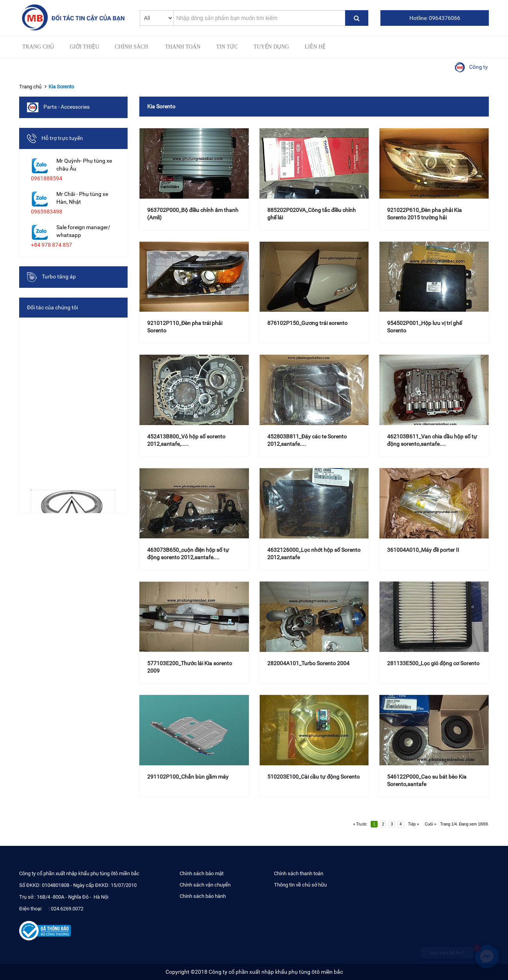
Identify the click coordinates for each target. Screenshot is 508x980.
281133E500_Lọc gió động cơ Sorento (433, 663)
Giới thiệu (84, 47)
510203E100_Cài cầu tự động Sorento (313, 777)
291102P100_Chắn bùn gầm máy (188, 777)
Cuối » (430, 824)
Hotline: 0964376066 (435, 18)
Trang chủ (38, 47)
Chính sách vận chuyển (205, 885)
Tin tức (227, 47)
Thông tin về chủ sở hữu (300, 885)
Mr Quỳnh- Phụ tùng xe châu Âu (84, 165)
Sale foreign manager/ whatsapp (83, 231)
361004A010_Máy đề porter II (423, 550)
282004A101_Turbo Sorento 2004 (308, 663)
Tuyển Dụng (271, 47)
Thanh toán (183, 47)
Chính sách (131, 47)
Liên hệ (315, 47)
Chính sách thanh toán (299, 873)
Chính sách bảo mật (202, 873)
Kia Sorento (61, 87)
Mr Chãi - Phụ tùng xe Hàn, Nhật (82, 198)
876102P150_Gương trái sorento (307, 323)
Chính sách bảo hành (203, 896)
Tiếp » (414, 824)
